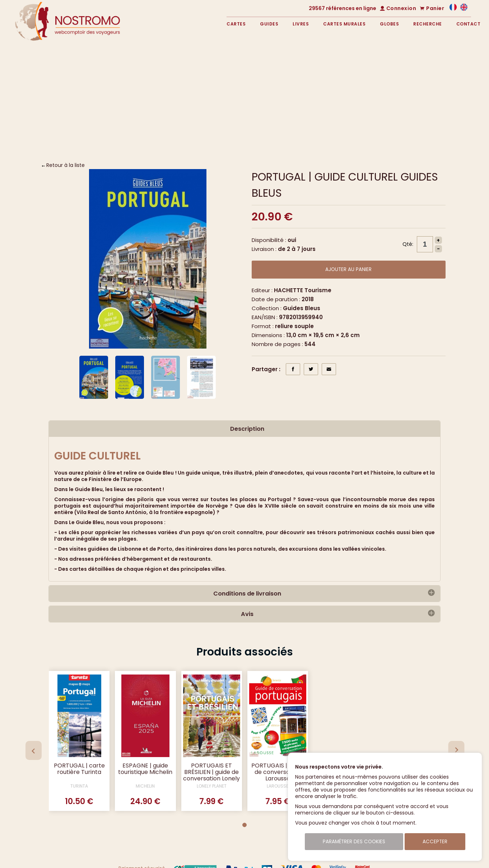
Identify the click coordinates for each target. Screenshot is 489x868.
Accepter (435, 842)
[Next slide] (456, 750)
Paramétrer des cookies (354, 842)
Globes (389, 24)
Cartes (236, 24)
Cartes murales (344, 24)
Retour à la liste (66, 165)
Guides (269, 24)
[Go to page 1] (244, 825)
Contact (469, 24)
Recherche (428, 24)
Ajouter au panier (348, 269)
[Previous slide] (34, 750)
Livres (301, 24)
